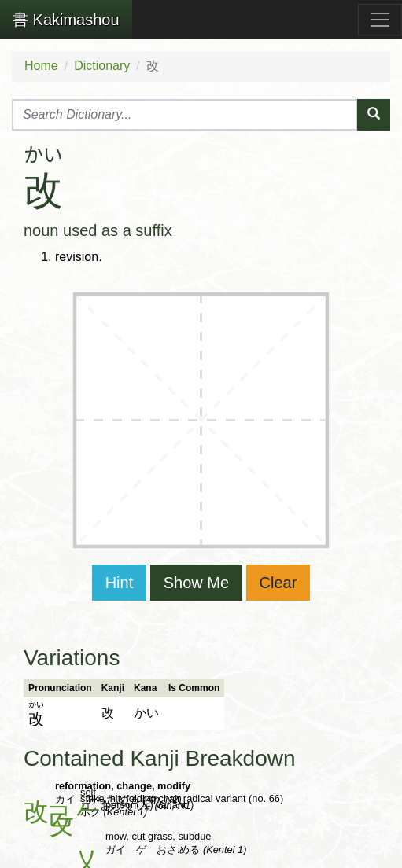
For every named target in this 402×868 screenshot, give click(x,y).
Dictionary (102, 66)
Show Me (196, 583)
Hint (120, 583)
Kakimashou (66, 20)
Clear (278, 583)
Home (41, 66)
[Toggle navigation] (380, 20)
